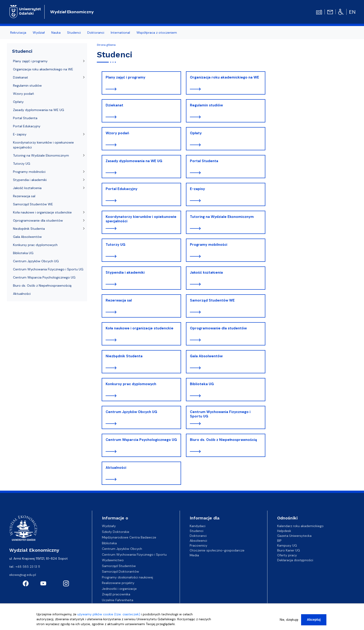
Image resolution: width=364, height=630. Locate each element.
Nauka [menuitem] (56, 33)
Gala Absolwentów (206, 356)
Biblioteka (109, 543)
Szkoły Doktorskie (116, 532)
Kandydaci (198, 526)
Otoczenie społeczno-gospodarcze (217, 550)
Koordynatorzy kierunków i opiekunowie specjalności (141, 219)
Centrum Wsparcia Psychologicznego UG (141, 440)
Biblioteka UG (202, 384)
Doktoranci (198, 536)
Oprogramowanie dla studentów (218, 328)
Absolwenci (198, 541)
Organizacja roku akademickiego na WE (224, 77)
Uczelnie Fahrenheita (118, 600)
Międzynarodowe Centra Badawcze (129, 537)
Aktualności (116, 468)
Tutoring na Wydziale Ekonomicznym (222, 217)
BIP (279, 541)
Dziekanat (114, 105)
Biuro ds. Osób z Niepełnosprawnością (223, 440)
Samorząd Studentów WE (212, 300)
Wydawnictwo (113, 560)
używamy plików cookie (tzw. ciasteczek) (109, 614)
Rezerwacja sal (119, 300)
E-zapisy (197, 189)
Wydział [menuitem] (39, 33)
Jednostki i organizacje (119, 589)
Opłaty (196, 133)
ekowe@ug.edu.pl (23, 575)
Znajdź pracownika (116, 594)
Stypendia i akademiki (125, 272)
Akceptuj (314, 620)
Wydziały (109, 526)
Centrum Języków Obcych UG (131, 412)
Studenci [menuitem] (74, 33)
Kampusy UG (287, 545)
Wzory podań (117, 133)
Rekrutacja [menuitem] (18, 33)
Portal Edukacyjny (122, 189)
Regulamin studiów (206, 105)
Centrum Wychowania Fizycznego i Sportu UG (220, 414)
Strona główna (106, 45)
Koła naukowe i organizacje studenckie (140, 328)
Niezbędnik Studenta (124, 356)
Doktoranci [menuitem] (96, 33)
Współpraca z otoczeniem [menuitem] (157, 33)
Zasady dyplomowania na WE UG (134, 161)
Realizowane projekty (118, 583)
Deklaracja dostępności (295, 560)
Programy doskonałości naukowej (127, 577)
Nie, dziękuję (289, 620)
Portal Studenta (204, 161)
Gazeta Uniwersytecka (294, 536)
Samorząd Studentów (119, 566)
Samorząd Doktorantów (120, 571)
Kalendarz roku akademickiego (300, 526)
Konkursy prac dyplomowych (131, 384)
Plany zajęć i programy (125, 77)
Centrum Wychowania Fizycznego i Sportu (134, 555)
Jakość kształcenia (206, 272)
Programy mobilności (209, 245)
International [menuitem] (120, 33)
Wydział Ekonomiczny (72, 12)
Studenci (22, 51)
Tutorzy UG (115, 245)
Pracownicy (198, 545)
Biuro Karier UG (289, 550)
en (352, 12)
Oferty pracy (287, 555)
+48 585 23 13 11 (28, 567)
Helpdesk (284, 531)
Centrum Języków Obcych (122, 549)
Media (194, 555)
